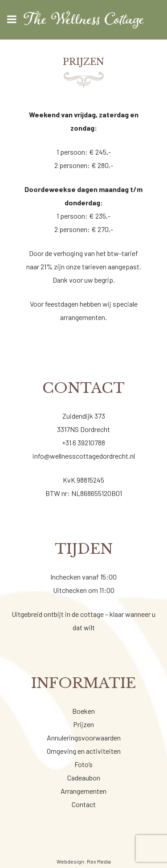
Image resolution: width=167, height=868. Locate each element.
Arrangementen (83, 791)
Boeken (83, 711)
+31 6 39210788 (83, 442)
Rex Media (99, 861)
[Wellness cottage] (83, 20)
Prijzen (83, 724)
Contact (84, 804)
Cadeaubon (84, 778)
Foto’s (83, 764)
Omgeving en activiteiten (84, 751)
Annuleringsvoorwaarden (84, 738)
